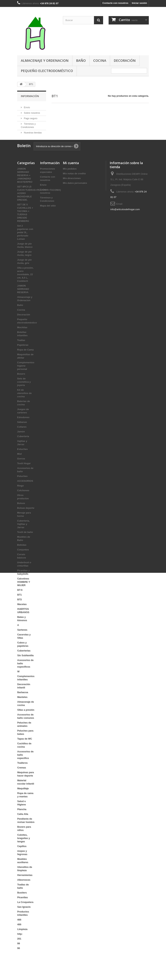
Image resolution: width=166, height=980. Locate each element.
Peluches (22, 485)
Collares (22, 436)
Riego (20, 494)
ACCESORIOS (25, 490)
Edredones (23, 426)
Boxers (21, 383)
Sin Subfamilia (25, 664)
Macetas (22, 613)
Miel (19, 463)
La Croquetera (25, 911)
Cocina (100, 60)
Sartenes (22, 638)
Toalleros (22, 772)
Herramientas (25, 884)
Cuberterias (24, 659)
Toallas (21, 349)
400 (19, 928)
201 (19, 947)
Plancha (22, 818)
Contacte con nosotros (115, 3)
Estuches (22, 458)
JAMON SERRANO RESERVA (23, 298)
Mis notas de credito (74, 182)
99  (20, 952)
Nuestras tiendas (32, 131)
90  (20, 957)
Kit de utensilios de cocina (24, 402)
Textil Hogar (24, 472)
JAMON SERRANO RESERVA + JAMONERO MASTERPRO (25, 184)
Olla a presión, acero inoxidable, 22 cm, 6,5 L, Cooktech (25, 283)
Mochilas (22, 336)
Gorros (21, 467)
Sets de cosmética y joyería (24, 391)
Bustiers (22, 901)
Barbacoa (23, 701)
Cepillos (22, 855)
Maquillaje (23, 797)
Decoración (125, 60)
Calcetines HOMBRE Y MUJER (24, 591)
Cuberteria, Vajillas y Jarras (23, 533)
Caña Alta (23, 823)
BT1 (19, 603)
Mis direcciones (72, 187)
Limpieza (22, 938)
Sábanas (22, 431)
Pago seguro (30, 117)
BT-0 (20, 599)
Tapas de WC (25, 747)
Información (30, 96)
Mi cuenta (71, 172)
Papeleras (23, 354)
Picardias (22, 906)
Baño (81, 60)
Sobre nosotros (32, 111)
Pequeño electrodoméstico (47, 71)
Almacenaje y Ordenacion (45, 60)
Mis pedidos (70, 178)
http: (20, 943)
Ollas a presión (26, 719)
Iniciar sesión (139, 3)
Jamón (21, 440)
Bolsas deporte (26, 517)
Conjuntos (23, 558)
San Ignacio (24, 916)
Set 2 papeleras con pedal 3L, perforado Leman (25, 241)
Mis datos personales (75, 192)
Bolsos (21, 512)
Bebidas (22, 554)
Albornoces (24, 889)
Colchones (23, 499)
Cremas (22, 776)
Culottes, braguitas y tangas (23, 847)
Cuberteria (23, 445)
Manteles (22, 706)
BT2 (19, 608)
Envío (27, 106)
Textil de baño (25, 541)
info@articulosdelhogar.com (125, 218)
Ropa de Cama (25, 358)
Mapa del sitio (48, 214)
